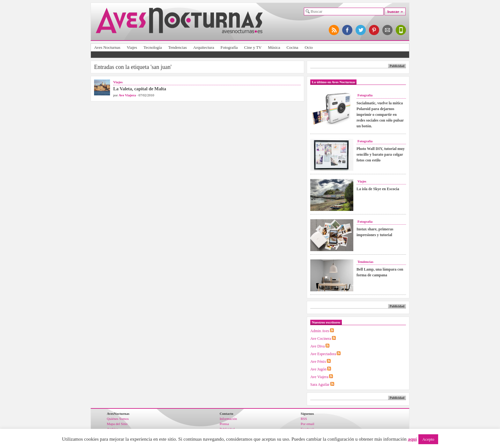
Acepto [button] (428, 439)
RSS (304, 419)
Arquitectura (204, 47)
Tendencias (177, 47)
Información (228, 419)
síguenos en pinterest (374, 30)
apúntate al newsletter (388, 30)
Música (274, 47)
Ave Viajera (127, 95)
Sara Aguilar (320, 385)
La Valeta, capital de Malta (140, 89)
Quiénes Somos (118, 419)
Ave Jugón (318, 369)
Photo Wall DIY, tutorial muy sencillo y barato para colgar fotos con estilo (381, 154)
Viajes (132, 47)
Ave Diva (317, 346)
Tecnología (153, 47)
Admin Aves (320, 331)
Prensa (224, 424)
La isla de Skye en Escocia (378, 189)
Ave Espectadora (323, 354)
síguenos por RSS (334, 30)
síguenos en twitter (361, 30)
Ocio (309, 47)
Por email (307, 424)
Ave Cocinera (321, 339)
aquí (412, 439)
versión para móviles (401, 30)
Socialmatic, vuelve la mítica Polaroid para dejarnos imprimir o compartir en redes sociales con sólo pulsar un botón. (380, 115)
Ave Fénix (318, 362)
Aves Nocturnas (107, 47)
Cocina (293, 47)
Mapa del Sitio (117, 424)
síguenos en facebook (348, 30)
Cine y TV (253, 47)
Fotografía (229, 47)
